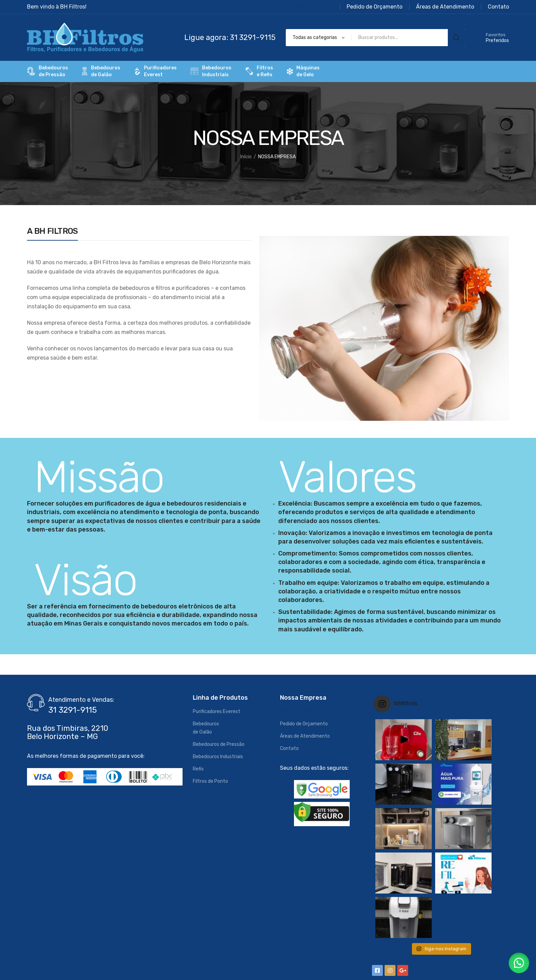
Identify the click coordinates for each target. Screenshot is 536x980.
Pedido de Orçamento (304, 724)
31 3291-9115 (72, 710)
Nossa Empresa (297, 711)
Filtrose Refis (259, 71)
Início (246, 157)
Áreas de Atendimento (305, 736)
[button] (519, 963)
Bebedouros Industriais (218, 757)
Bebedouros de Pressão (219, 744)
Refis (198, 769)
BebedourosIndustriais (211, 71)
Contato (289, 748)
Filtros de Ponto (210, 781)
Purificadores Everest (217, 711)
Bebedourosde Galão (101, 71)
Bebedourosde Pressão (48, 71)
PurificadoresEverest (155, 71)
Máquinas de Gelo (303, 71)
